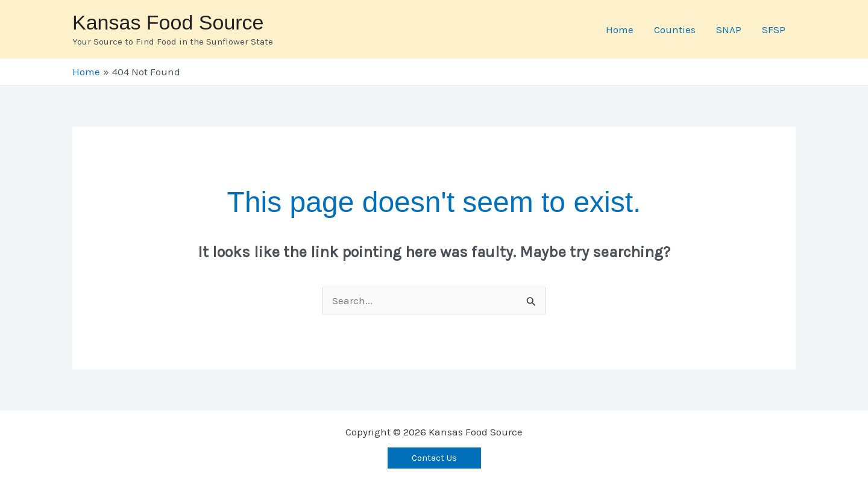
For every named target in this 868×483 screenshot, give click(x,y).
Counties (675, 30)
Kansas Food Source (168, 22)
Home (620, 30)
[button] (434, 458)
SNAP (729, 30)
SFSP (774, 30)
